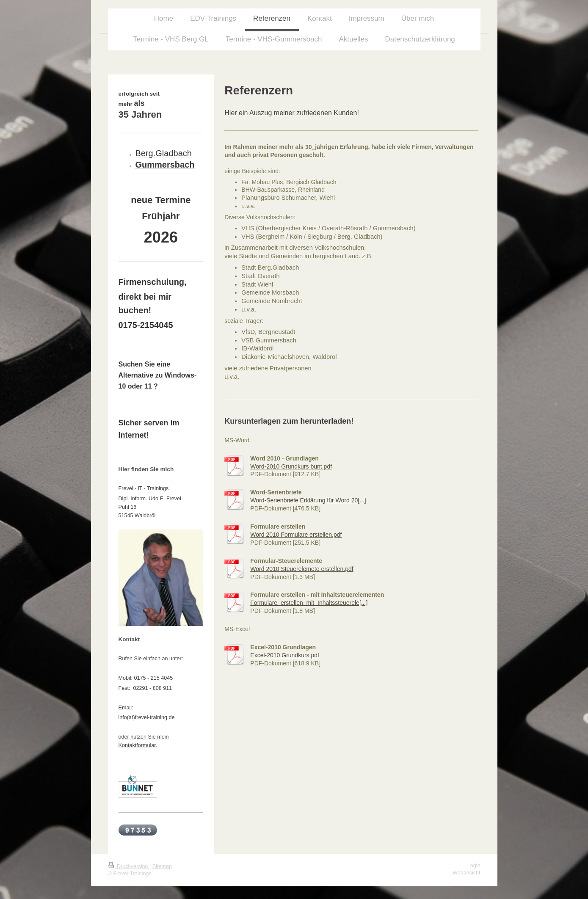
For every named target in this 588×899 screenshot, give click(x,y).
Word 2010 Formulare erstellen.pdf (296, 535)
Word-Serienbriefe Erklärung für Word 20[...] (308, 500)
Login (474, 866)
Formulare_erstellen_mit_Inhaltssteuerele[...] (309, 603)
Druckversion (129, 866)
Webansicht (467, 873)
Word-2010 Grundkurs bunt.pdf (291, 466)
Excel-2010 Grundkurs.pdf (285, 655)
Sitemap (162, 866)
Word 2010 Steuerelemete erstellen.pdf (302, 569)
